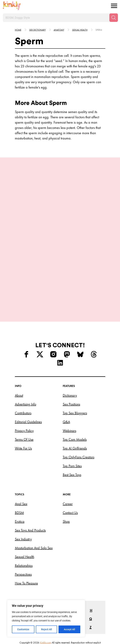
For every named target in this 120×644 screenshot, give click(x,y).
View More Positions (60, 276)
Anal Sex (21, 473)
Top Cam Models (75, 409)
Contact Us (70, 482)
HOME (18, 30)
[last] (14, 229)
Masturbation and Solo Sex (34, 517)
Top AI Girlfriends (75, 418)
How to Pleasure (26, 552)
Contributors (23, 382)
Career (68, 473)
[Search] (114, 18)
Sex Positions (71, 373)
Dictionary (70, 365)
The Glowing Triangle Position (73, 247)
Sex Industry (23, 508)
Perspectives (23, 544)
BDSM (19, 482)
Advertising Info (26, 373)
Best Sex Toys (72, 444)
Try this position (34, 260)
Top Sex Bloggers (75, 382)
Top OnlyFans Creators (79, 426)
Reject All (47, 629)
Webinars (69, 400)
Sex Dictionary (37, 30)
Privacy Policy (24, 400)
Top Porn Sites (72, 435)
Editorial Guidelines (28, 391)
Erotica (20, 491)
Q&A (66, 391)
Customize (23, 629)
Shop (66, 491)
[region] (46, 618)
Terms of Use (24, 409)
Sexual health (80, 30)
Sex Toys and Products (30, 500)
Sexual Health (25, 526)
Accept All (69, 629)
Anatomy (59, 30)
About (19, 365)
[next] (106, 229)
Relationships (24, 535)
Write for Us (23, 418)
